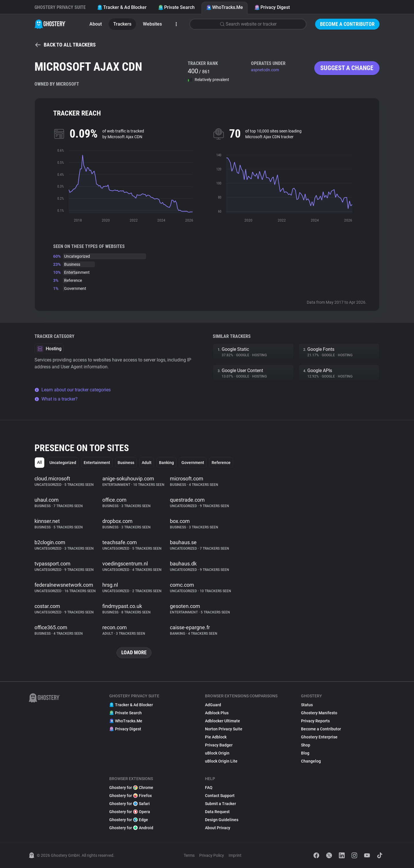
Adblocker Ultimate (223, 721)
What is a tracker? (56, 399)
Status (307, 705)
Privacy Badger (219, 745)
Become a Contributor (347, 24)
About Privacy (218, 828)
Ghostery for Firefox (131, 796)
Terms (189, 855)
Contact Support (220, 796)
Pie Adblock (216, 737)
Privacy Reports (315, 721)
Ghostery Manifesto (319, 713)
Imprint (235, 855)
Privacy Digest (272, 7)
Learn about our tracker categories (73, 390)
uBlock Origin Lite (221, 761)
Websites (152, 24)
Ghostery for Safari (130, 804)
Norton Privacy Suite (224, 729)
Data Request (217, 812)
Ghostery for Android (131, 828)
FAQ (209, 788)
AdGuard (213, 705)
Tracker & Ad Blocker (122, 7)
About (96, 24)
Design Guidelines (222, 820)
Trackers (122, 24)
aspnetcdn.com (265, 70)
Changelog (311, 761)
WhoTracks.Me (225, 7)
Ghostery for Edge (129, 820)
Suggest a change (347, 68)
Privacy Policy (212, 855)
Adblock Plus (217, 713)
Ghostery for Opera (130, 812)
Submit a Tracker (221, 804)
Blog (305, 753)
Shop (306, 745)
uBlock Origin (217, 753)
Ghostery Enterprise (319, 737)
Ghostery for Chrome (131, 788)
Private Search (176, 7)
